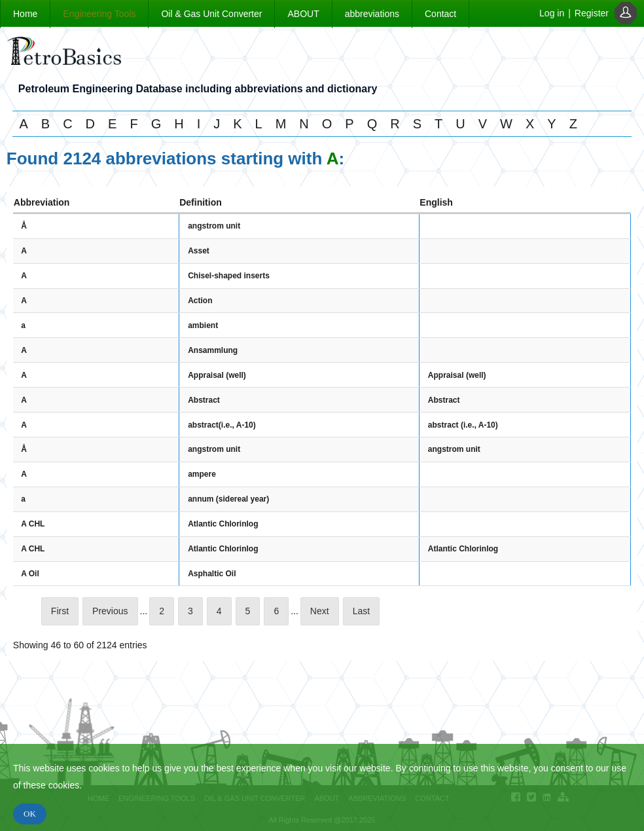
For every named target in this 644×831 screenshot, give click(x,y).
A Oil (30, 574)
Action (200, 301)
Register (592, 13)
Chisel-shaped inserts (229, 276)
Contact (440, 14)
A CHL (33, 524)
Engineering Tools (99, 14)
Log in (552, 13)
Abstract (204, 400)
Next (320, 611)
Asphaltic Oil (212, 574)
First (60, 611)
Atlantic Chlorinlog (223, 524)
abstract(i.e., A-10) (222, 425)
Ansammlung (213, 350)
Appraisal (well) (217, 375)
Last (361, 611)
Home (25, 14)
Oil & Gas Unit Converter (211, 14)
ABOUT (303, 14)
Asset (199, 251)
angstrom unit (214, 226)
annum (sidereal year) (228, 499)
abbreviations (372, 14)
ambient (203, 325)
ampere (202, 474)
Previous (110, 611)
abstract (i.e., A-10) (463, 425)
